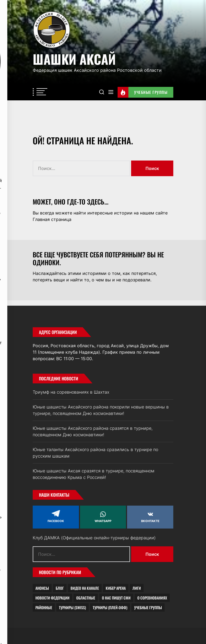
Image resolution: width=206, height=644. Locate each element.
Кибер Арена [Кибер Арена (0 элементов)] (116, 588)
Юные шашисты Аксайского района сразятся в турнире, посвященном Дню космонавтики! (93, 431)
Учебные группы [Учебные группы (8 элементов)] (148, 607)
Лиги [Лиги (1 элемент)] (137, 588)
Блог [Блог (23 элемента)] (60, 588)
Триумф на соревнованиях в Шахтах (71, 392)
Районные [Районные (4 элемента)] (44, 607)
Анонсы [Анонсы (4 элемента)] (42, 588)
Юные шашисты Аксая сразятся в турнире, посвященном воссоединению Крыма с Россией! (94, 474)
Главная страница (52, 219)
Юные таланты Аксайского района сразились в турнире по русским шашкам (95, 453)
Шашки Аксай (74, 58)
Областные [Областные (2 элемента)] (86, 598)
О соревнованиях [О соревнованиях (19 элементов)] (152, 598)
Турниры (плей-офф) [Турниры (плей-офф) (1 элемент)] (110, 607)
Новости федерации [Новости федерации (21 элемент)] (52, 598)
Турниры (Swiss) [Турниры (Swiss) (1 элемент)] (72, 607)
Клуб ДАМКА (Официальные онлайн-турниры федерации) (94, 538)
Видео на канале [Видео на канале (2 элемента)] (85, 588)
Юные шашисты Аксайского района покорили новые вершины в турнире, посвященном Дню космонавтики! (101, 410)
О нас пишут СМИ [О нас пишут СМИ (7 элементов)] (116, 598)
